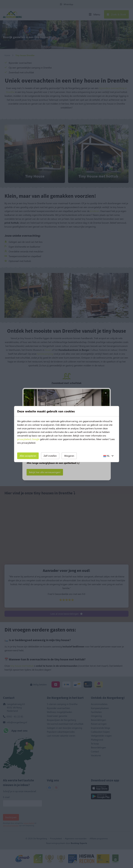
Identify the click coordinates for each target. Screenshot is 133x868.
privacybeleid (24, 439)
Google (36, 439)
